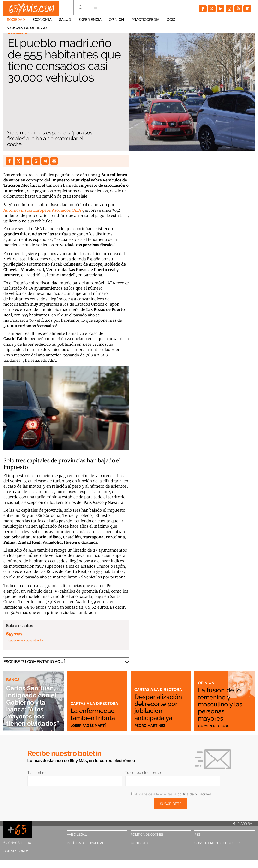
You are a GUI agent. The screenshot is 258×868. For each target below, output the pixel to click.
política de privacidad (194, 794)
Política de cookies (147, 835)
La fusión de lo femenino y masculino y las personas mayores (223, 703)
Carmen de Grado (215, 726)
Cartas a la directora (95, 703)
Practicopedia (145, 21)
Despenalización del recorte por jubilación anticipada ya (159, 707)
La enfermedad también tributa (96, 714)
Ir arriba (243, 824)
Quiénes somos (16, 851)
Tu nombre (36, 773)
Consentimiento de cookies (218, 843)
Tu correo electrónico (143, 773)
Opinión (117, 21)
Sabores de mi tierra (203, 21)
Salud (65, 21)
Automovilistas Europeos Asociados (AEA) (43, 210)
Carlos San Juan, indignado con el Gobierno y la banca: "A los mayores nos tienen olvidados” (33, 702)
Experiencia (90, 21)
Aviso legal (77, 835)
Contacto (139, 843)
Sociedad (16, 21)
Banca (13, 673)
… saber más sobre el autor (25, 640)
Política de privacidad (86, 843)
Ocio (171, 21)
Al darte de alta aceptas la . (171, 794)
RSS (197, 835)
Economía (42, 21)
